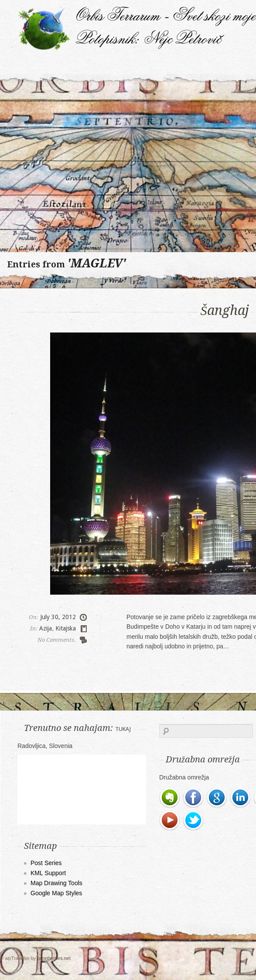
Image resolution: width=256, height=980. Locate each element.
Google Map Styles (56, 893)
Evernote (170, 798)
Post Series (46, 863)
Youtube (170, 821)
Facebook (194, 798)
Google (217, 798)
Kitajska (66, 628)
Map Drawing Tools (56, 883)
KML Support (48, 873)
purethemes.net (54, 958)
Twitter (194, 821)
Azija (46, 628)
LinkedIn (241, 798)
